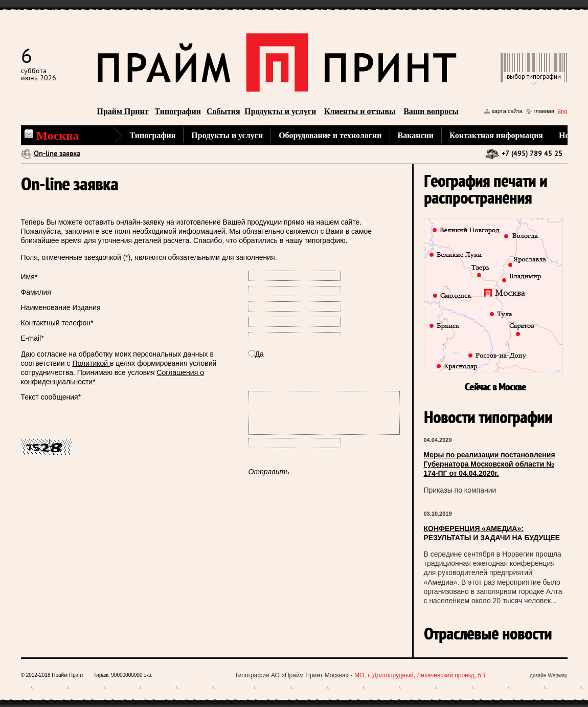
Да (256, 354)
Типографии (178, 111)
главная (544, 111)
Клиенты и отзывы (360, 111)
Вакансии (416, 135)
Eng (562, 111)
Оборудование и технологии (330, 135)
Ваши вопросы (431, 111)
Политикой (91, 363)
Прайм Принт (123, 111)
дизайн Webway (549, 676)
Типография (153, 135)
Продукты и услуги (280, 111)
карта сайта (507, 111)
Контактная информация (496, 135)
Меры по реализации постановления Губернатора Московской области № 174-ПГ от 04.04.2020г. (490, 464)
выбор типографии (534, 77)
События (223, 111)
